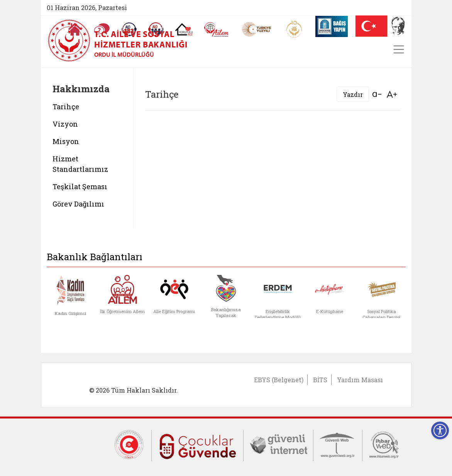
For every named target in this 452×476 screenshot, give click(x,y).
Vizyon (65, 124)
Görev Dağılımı (78, 204)
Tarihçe (66, 107)
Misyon (66, 141)
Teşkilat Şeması (80, 186)
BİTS (320, 380)
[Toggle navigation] (399, 49)
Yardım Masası (360, 380)
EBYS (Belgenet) (279, 380)
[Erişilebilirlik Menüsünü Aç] (440, 430)
